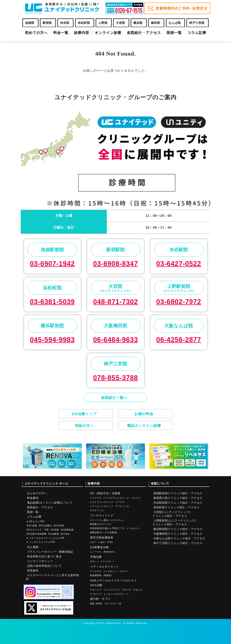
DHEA (99, 604)
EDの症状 (59, 526)
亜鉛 (92, 604)
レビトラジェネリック (102, 502)
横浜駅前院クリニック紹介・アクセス (178, 529)
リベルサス (96, 571)
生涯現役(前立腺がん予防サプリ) (107, 528)
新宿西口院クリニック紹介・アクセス (178, 498)
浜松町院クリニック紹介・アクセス (176, 507)
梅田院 (155, 23)
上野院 (103, 23)
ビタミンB (116, 604)
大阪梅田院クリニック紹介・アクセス (178, 534)
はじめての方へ (37, 493)
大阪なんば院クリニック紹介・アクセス (179, 538)
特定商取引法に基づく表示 (44, 556)
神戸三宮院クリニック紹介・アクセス (178, 543)
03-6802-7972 (179, 302)
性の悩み (65, 534)
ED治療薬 (54, 534)
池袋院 (30, 23)
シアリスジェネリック (102, 506)
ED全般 (55, 530)
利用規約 (33, 570)
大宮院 (120, 23)
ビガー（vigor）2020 (101, 542)
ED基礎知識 (67, 530)
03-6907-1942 (52, 264)
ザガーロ (127, 590)
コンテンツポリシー (40, 561)
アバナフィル (122, 506)
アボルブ (138, 590)
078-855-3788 (116, 378)
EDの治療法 (45, 526)
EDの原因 (32, 526)
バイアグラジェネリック (116, 498)
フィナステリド (112, 590)
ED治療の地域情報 (37, 534)
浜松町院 (84, 23)
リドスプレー (107, 562)
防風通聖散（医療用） (102, 575)
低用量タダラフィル (100, 524)
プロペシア (96, 590)
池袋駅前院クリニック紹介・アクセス (178, 493)
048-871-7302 (116, 302)
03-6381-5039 (52, 302)
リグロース (96, 594)
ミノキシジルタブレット (116, 594)
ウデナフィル (97, 510)
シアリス (120, 502)
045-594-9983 (52, 340)
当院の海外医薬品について (44, 566)
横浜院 (138, 23)
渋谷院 (65, 23)
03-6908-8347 (116, 264)
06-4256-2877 (179, 340)
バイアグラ (96, 498)
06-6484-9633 (116, 340)
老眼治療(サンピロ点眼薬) (104, 532)
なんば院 (175, 23)
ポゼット (95, 562)
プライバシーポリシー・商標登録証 (50, 552)
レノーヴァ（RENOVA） (103, 552)
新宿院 (47, 23)
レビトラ (136, 498)
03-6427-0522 (179, 264)
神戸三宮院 (197, 23)
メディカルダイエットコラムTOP (46, 538)
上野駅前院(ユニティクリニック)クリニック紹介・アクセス (174, 522)
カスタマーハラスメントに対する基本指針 (53, 577)
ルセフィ (124, 571)
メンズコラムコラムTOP (41, 542)
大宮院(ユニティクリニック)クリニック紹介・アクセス (171, 514)
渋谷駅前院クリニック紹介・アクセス (178, 503)
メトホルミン (133, 528)
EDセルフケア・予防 (38, 530)
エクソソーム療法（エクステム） (107, 520)
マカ (107, 604)
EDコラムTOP (36, 521)
